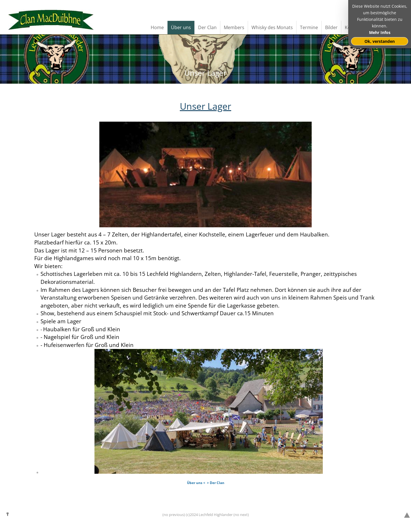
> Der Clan (216, 483)
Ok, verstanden (380, 41)
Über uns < (196, 483)
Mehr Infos (380, 32)
